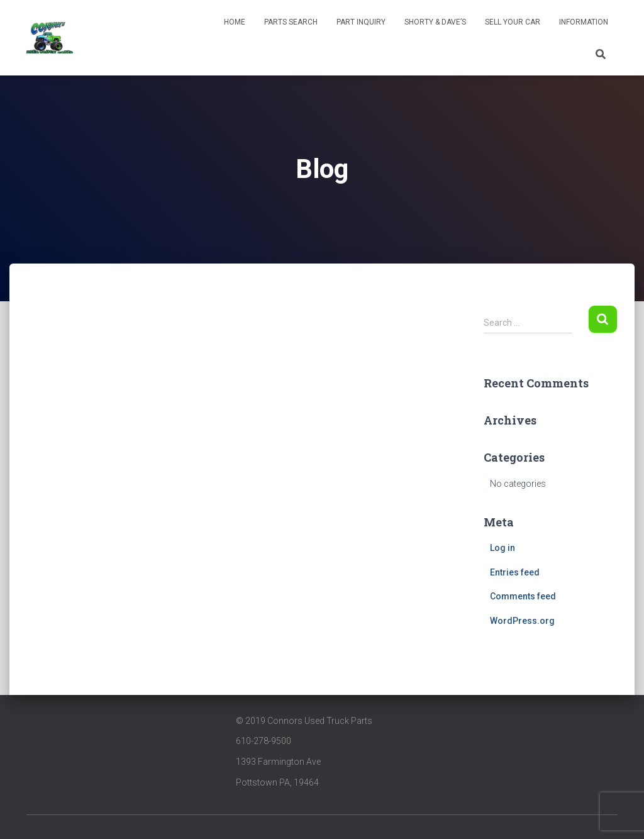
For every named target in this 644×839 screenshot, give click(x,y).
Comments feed (523, 596)
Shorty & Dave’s (435, 22)
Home (235, 22)
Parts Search (291, 22)
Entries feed (515, 572)
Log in (502, 548)
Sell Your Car (513, 22)
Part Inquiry (361, 22)
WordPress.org (522, 621)
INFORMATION (584, 22)
